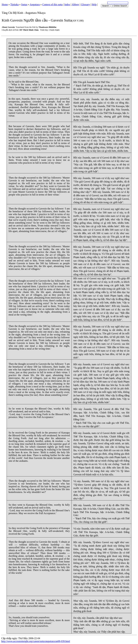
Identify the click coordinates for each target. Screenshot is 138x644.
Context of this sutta (52, 4)
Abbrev (75, 4)
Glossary (85, 4)
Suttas (24, 4)
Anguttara (35, 4)
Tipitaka (15, 4)
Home (5, 4)
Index (67, 4)
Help (94, 4)
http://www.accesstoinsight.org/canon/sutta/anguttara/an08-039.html (36, 641)
